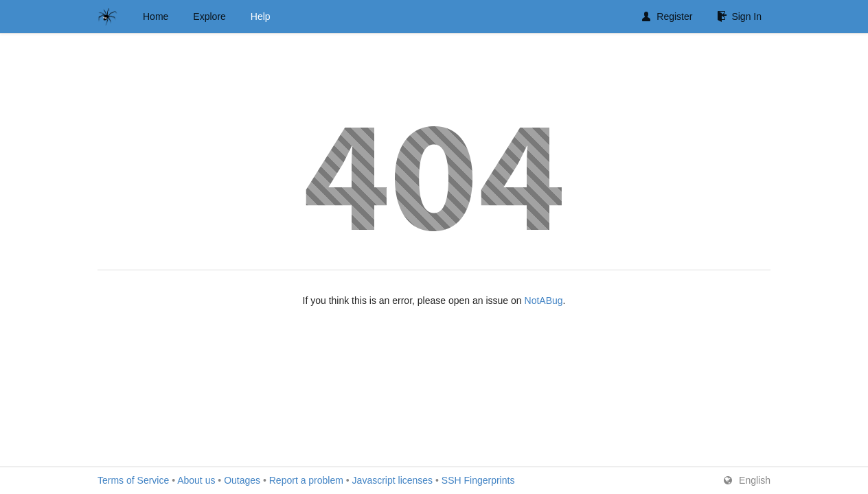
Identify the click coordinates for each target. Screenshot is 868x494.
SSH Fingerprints (478, 480)
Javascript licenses (393, 480)
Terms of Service (133, 480)
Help (261, 16)
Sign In (739, 16)
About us (196, 480)
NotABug (544, 301)
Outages (242, 480)
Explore (209, 16)
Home (156, 16)
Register (667, 16)
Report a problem (306, 480)
